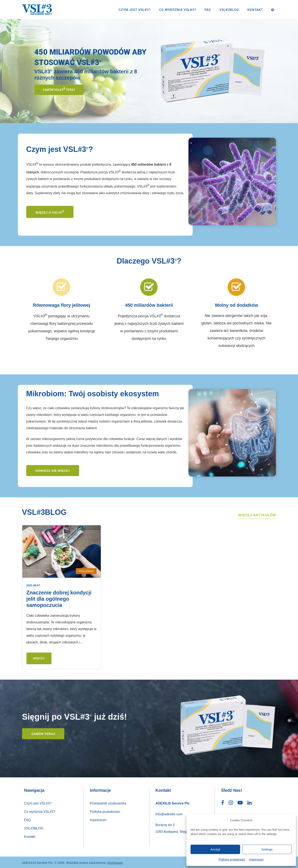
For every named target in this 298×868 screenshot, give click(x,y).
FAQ (208, 10)
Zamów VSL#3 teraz (59, 89)
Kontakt (255, 10)
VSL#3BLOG (229, 10)
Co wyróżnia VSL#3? (178, 10)
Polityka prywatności (232, 859)
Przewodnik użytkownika (108, 802)
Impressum (256, 859)
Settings (267, 849)
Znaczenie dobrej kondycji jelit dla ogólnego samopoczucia (59, 599)
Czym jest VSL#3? (135, 10)
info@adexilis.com (169, 813)
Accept (215, 849)
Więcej (39, 658)
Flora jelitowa (86, 571)
